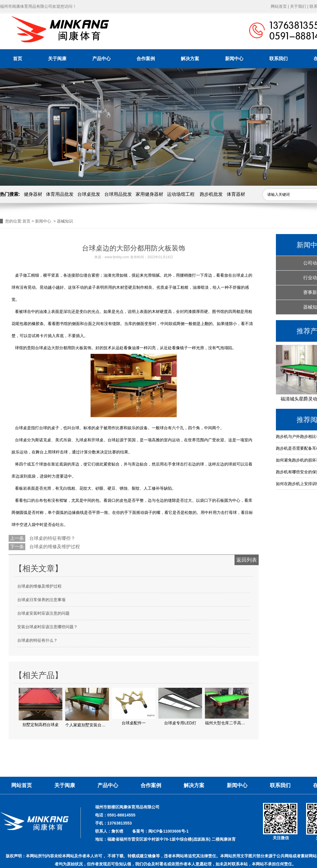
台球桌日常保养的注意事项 (41, 600)
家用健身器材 (149, 194)
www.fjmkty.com (117, 257)
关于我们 (298, 6)
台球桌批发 (89, 194)
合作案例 (146, 59)
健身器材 (33, 194)
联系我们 (278, 59)
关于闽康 (57, 59)
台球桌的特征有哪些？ (52, 538)
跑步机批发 (211, 194)
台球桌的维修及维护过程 (54, 547)
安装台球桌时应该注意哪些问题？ (47, 627)
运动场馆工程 (181, 194)
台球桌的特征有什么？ (37, 640)
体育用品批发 (60, 194)
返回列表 (247, 560)
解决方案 (190, 59)
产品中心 (101, 59)
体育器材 (236, 194)
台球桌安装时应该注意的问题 (43, 613)
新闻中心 (234, 59)
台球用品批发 (118, 194)
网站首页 (279, 6)
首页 (18, 59)
